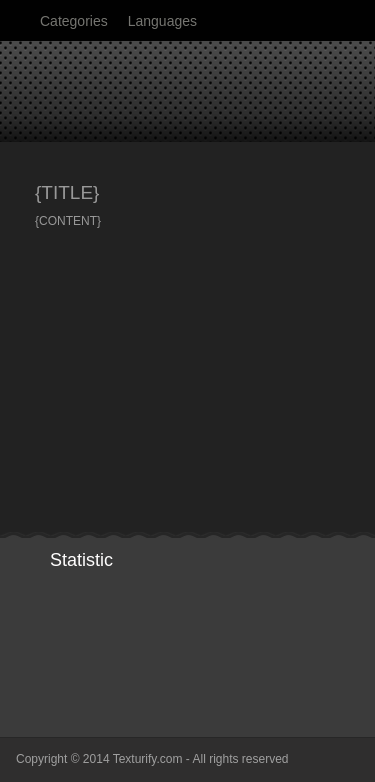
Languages (162, 21)
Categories (74, 21)
